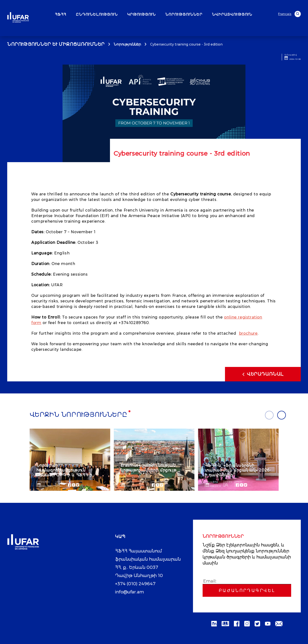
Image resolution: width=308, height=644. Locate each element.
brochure (248, 333)
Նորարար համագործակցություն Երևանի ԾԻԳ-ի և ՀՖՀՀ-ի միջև (64, 473)
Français (285, 14)
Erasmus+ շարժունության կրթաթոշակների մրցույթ (148, 468)
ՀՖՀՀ (61, 14)
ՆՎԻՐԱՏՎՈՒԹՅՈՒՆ (232, 14)
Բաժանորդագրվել (247, 591)
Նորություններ (127, 44)
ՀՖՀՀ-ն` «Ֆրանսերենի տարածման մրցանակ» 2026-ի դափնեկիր (238, 470)
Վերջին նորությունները (78, 415)
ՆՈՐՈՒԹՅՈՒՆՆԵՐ (184, 14)
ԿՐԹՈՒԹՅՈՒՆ (141, 14)
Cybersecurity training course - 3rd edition (186, 44)
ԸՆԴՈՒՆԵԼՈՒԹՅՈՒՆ (97, 14)
